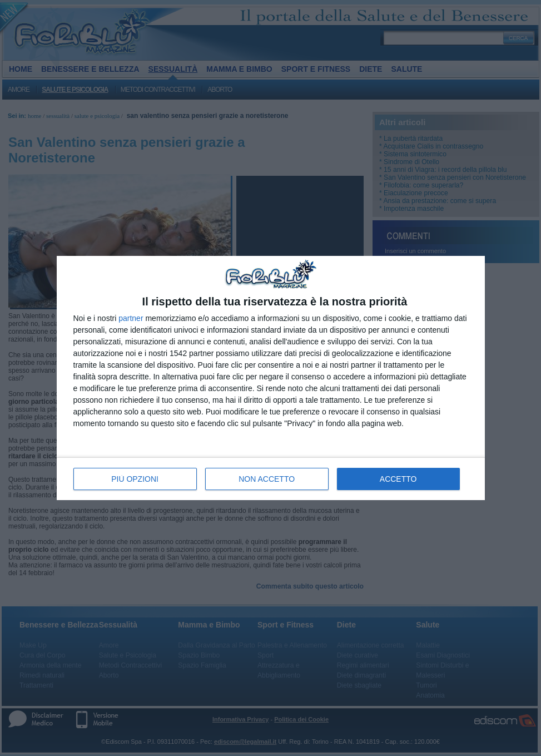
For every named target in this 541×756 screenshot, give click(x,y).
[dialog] (271, 378)
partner (131, 318)
